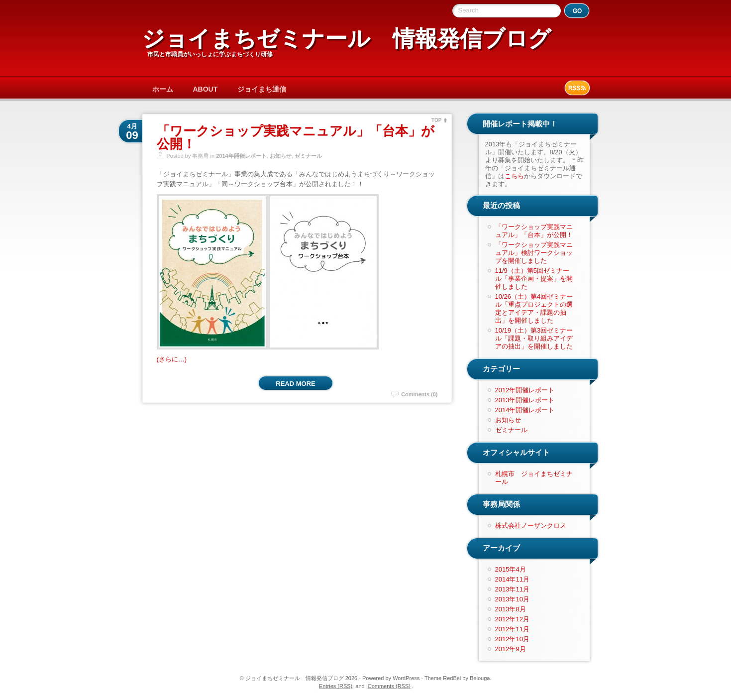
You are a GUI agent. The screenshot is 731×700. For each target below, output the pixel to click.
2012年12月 (512, 619)
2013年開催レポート (525, 400)
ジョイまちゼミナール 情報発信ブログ (346, 39)
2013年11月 (512, 589)
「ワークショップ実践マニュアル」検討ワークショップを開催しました (534, 253)
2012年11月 (512, 629)
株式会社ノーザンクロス (531, 525)
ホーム (163, 89)
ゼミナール (308, 156)
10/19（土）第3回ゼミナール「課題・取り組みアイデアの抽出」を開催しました (534, 338)
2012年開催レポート (525, 390)
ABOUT (206, 89)
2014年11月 (512, 579)
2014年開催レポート (241, 156)
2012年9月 (511, 649)
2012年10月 (512, 639)
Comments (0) (419, 394)
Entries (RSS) (336, 686)
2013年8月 (511, 609)
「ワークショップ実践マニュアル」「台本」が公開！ (296, 137)
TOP (436, 120)
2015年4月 (511, 569)
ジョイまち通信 (262, 89)
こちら (514, 176)
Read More (295, 384)
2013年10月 (512, 599)
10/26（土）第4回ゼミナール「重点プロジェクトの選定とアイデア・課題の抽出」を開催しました (534, 308)
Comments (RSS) (389, 686)
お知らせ (281, 156)
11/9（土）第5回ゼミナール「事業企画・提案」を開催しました (534, 279)
